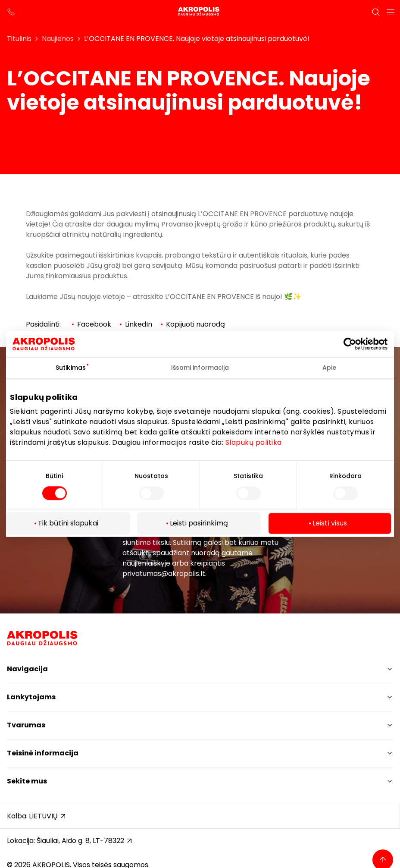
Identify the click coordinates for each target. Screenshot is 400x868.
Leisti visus (330, 524)
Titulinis (19, 39)
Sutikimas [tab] (71, 368)
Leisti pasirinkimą (199, 524)
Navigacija (27, 669)
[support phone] (11, 12)
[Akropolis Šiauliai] (200, 12)
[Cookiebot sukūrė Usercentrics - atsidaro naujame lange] (356, 344)
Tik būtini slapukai (68, 524)
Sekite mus (27, 781)
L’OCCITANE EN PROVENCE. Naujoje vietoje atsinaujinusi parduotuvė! (197, 39)
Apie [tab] (329, 368)
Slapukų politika (254, 442)
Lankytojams (31, 697)
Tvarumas (26, 725)
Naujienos (58, 39)
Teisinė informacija (43, 753)
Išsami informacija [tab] (200, 368)
